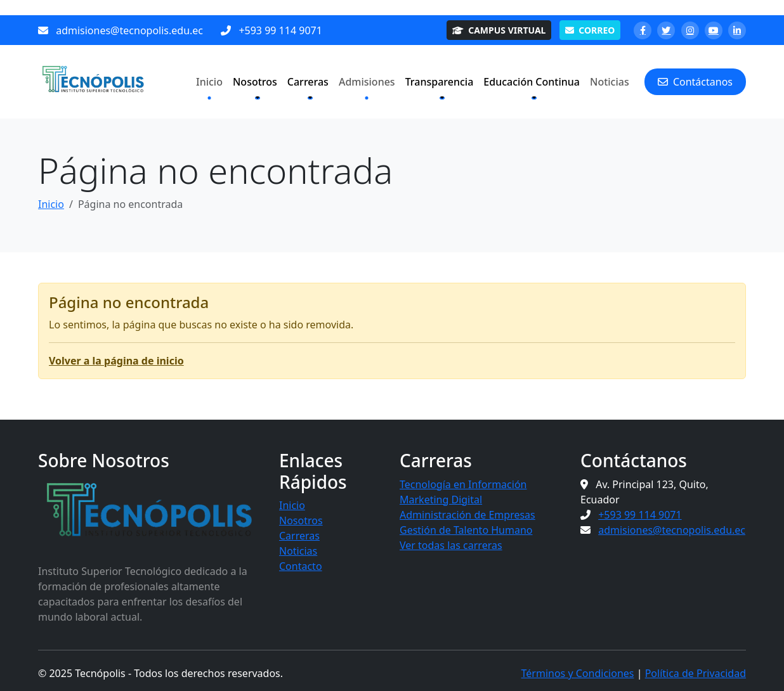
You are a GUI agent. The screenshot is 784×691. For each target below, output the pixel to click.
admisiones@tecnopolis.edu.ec (129, 30)
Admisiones (367, 82)
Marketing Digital (441, 500)
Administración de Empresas (467, 515)
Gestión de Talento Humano (466, 530)
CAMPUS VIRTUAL (499, 30)
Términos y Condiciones (578, 673)
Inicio (209, 82)
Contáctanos (695, 82)
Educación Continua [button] (532, 82)
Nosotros (301, 520)
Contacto (301, 566)
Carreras (299, 536)
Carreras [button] (308, 82)
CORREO (590, 30)
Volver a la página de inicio (116, 361)
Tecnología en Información (463, 484)
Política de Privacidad (696, 673)
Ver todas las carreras (451, 545)
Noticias (610, 82)
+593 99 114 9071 (280, 30)
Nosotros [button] (255, 82)
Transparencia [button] (440, 82)
